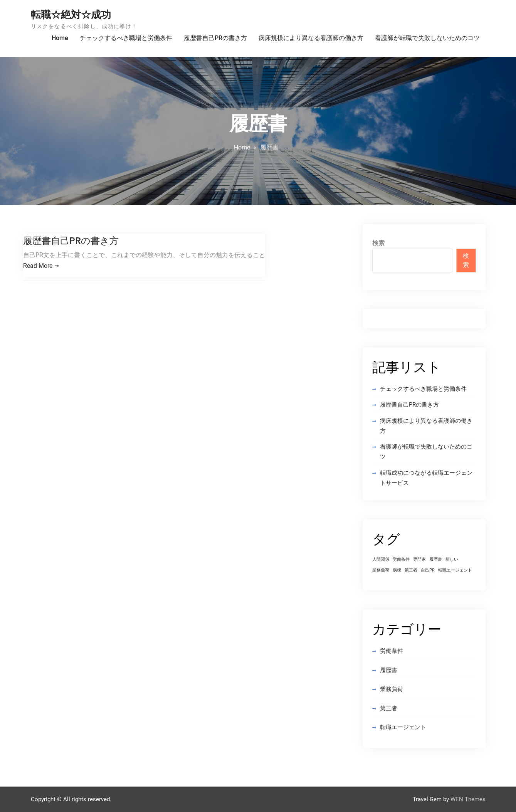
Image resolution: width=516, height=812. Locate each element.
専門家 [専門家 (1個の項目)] (419, 559)
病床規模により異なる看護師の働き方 (311, 38)
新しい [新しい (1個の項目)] (452, 559)
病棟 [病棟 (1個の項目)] (397, 570)
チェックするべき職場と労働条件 (126, 38)
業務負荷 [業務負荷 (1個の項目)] (381, 570)
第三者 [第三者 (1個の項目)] (411, 570)
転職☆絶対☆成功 (71, 15)
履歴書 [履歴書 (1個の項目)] (436, 559)
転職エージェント (403, 727)
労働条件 (392, 651)
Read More (38, 266)
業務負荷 (392, 689)
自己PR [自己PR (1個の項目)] (428, 570)
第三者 (389, 708)
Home (60, 38)
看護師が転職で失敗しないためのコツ (427, 38)
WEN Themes (468, 799)
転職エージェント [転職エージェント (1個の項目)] (455, 570)
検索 (378, 243)
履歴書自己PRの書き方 (215, 38)
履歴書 (389, 670)
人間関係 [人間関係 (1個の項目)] (381, 559)
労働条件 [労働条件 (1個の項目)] (401, 559)
